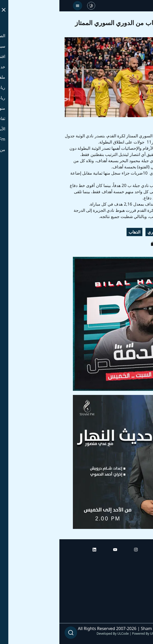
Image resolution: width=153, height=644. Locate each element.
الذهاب (75, 232)
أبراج (144, 574)
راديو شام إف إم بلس (130, 603)
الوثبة (126, 232)
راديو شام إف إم (134, 589)
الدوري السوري (101, 232)
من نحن (141, 618)
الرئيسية (141, 560)
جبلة (142, 232)
